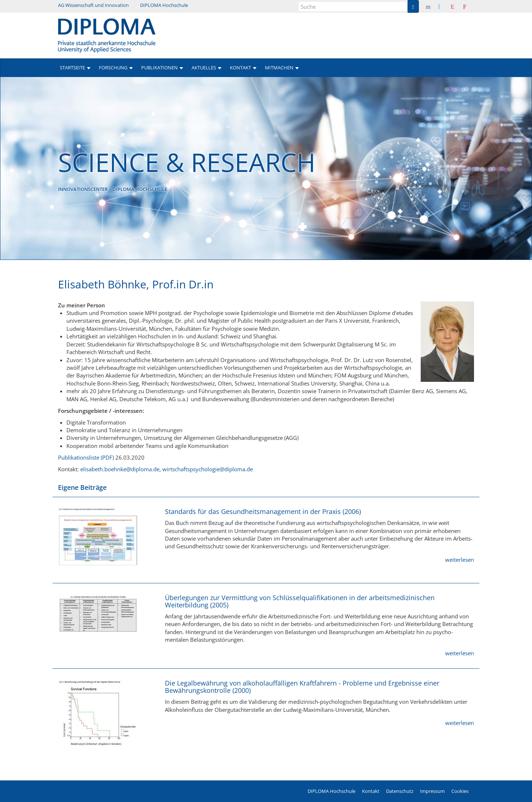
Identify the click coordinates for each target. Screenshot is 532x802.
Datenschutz (400, 791)
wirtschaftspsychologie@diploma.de (208, 469)
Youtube (470, 6)
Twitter (445, 6)
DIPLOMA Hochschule (164, 5)
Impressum (432, 791)
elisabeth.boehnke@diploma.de (120, 469)
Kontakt (371, 791)
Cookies (460, 791)
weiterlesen (460, 560)
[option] (266, 168)
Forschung (113, 68)
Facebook (434, 6)
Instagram (458, 6)
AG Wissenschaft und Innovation (93, 5)
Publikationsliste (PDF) (86, 457)
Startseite (72, 68)
